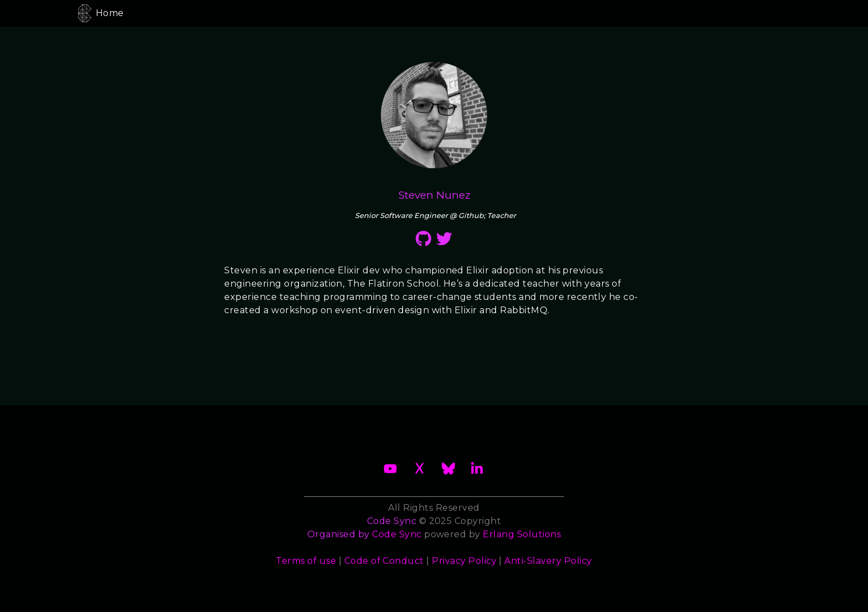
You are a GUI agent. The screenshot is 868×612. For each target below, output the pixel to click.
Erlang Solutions (522, 534)
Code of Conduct (384, 561)
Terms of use (306, 561)
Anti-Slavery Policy (548, 561)
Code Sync (397, 534)
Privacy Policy (464, 561)
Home (110, 13)
